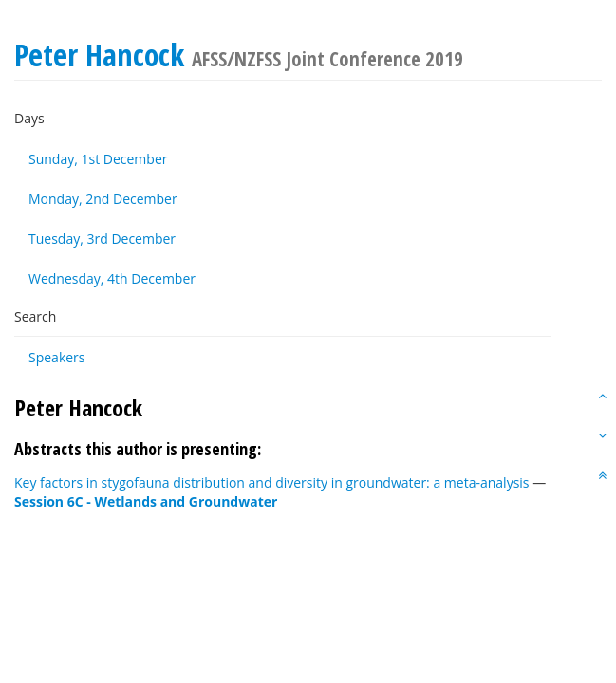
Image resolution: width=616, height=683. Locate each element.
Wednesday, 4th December (112, 278)
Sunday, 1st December (98, 159)
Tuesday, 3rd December (102, 239)
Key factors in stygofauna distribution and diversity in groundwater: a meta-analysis (272, 482)
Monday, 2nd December (103, 199)
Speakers (57, 357)
